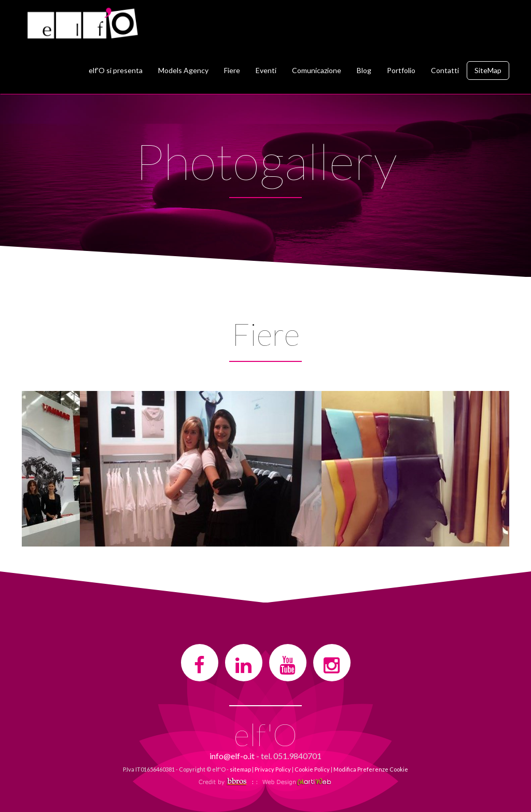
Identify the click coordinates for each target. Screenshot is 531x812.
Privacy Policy (273, 769)
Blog (364, 70)
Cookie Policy (312, 769)
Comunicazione (317, 70)
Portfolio (401, 70)
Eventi (266, 70)
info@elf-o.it (232, 756)
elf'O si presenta (116, 70)
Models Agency (183, 70)
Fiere (232, 70)
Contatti (445, 70)
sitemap (240, 769)
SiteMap (488, 70)
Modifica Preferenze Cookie (371, 769)
